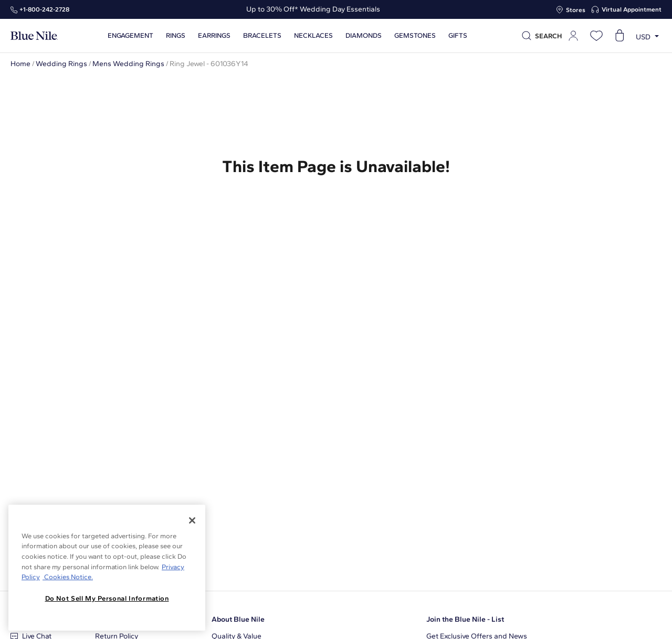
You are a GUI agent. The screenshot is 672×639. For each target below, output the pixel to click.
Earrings (212, 36)
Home (20, 64)
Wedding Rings (61, 64)
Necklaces (311, 36)
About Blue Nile (238, 619)
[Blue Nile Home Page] (34, 36)
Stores (576, 10)
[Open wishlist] (596, 36)
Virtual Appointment (632, 9)
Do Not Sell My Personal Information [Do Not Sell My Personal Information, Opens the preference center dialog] (107, 598)
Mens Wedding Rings (128, 64)
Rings (174, 36)
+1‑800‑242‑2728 (44, 9)
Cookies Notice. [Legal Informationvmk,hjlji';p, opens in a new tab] (68, 577)
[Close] (192, 520)
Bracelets (260, 36)
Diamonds (361, 36)
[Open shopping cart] (619, 36)
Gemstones (413, 36)
